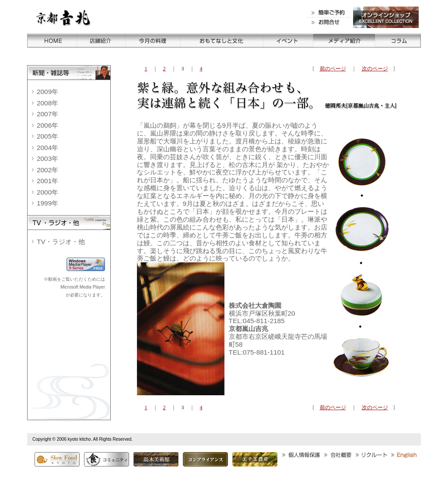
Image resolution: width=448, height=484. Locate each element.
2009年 (47, 92)
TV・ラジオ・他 (61, 242)
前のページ (333, 69)
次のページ (375, 69)
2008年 (47, 103)
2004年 (47, 148)
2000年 (47, 192)
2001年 (47, 181)
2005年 (47, 136)
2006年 (47, 125)
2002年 (47, 170)
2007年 (47, 114)
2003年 (47, 158)
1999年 (47, 203)
